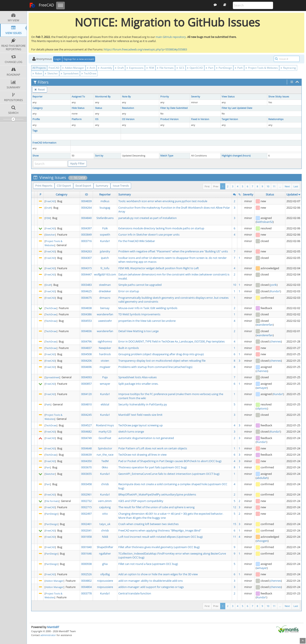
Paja (105, 377)
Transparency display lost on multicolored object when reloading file (162, 361)
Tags (35, 131)
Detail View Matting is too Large (138, 331)
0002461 (86, 524)
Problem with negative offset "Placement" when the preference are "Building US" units (173, 251)
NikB (105, 537)
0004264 (86, 208)
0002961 (86, 494)
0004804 (86, 587)
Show (36, 156)
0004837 (86, 348)
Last (296, 186)
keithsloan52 (265, 222)
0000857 (86, 384)
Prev (216, 186)
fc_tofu (105, 268)
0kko (105, 467)
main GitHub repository (171, 37)
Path (239, 68)
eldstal (105, 404)
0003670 (86, 467)
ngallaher (105, 553)
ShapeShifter (105, 547)
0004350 (86, 461)
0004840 (86, 218)
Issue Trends (121, 186)
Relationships (276, 119)
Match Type (167, 156)
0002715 (86, 507)
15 (235, 524)
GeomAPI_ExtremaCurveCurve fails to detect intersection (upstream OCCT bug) (169, 474)
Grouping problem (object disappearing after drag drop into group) (161, 354)
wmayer (105, 384)
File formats (165, 68)
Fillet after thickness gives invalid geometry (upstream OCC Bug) (159, 547)
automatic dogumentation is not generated (146, 438)
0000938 (86, 564)
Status (99, 108)
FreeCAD (42, 5)
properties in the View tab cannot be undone (147, 321)
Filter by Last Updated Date (237, 108)
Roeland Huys (105, 425)
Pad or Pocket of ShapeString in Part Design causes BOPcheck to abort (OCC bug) (170, 461)
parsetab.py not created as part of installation (148, 218)
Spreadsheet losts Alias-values (138, 377)
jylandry (105, 251)
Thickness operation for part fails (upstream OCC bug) (153, 467)
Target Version (230, 119)
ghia (105, 564)
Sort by (99, 156)
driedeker (105, 291)
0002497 (86, 514)
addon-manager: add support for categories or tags (151, 587)
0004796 (86, 341)
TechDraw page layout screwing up (141, 425)
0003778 (86, 593)
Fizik (105, 228)
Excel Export (83, 186)
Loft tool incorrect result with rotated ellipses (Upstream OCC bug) (161, 537)
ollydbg (105, 574)
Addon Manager (73, 68)
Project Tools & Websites (262, 68)
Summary (102, 186)
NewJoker (105, 348)
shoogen (262, 541)
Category (38, 108)
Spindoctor (105, 448)
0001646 (86, 553)
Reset (40, 89)
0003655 (86, 474)
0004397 (86, 228)
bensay (105, 308)
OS (97, 119)
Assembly (105, 68)
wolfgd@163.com (105, 274)
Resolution (128, 108)
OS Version (128, 119)
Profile (36, 119)
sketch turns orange (131, 431)
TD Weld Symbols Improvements (139, 314)
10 (268, 186)
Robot (37, 73)
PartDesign (224, 68)
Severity (196, 97)
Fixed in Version (200, 119)
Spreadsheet (70, 73)
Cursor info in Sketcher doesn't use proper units (149, 234)
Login (58, 59)
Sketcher (51, 73)
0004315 (86, 268)
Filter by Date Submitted (174, 108)
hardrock (105, 354)
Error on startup (129, 291)
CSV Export (64, 186)
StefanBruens (105, 218)
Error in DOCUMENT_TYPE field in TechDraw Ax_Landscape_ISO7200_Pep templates (172, 341)
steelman (105, 285)
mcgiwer (105, 367)
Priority (165, 97)
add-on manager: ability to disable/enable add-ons (151, 581)
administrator (48, 635)
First (207, 186)
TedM (105, 461)
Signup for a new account (79, 59)
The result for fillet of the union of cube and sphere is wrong (156, 507)
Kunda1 (105, 241)
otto (105, 514)
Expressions (135, 68)
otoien (105, 361)
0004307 (86, 258)
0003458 (86, 484)
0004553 (86, 321)
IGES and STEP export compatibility (141, 501)
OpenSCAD (195, 68)
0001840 (86, 547)
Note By (126, 97)
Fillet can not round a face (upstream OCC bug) (148, 564)
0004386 (86, 314)
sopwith (105, 234)
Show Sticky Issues (279, 97)
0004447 (86, 274)
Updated (292, 194)
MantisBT (53, 627)
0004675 (86, 298)
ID (86, 194)
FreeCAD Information (44, 143)
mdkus (105, 201)
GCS (180, 68)
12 (235, 507)
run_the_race (105, 455)
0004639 (86, 455)
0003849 (86, 234)
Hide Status (78, 108)
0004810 (86, 404)
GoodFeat (105, 438)
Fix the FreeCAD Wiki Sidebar (137, 241)
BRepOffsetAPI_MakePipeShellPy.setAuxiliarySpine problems (157, 494)
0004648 (86, 448)
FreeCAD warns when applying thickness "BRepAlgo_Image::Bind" (160, 530)
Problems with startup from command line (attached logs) (155, 367)
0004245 (86, 415)
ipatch (105, 258)
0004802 (86, 581)
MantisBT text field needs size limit (140, 415)
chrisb (105, 484)
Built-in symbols (129, 348)
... (280, 186)
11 (274, 186)
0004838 (86, 308)
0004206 (86, 361)
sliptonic (262, 408)
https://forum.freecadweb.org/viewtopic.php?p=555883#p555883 (145, 49)
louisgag (105, 208)
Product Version (169, 119)
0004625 (86, 291)
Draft (119, 68)
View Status (228, 97)
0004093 (86, 377)
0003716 (86, 241)
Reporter (38, 97)
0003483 (86, 285)
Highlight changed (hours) (236, 156)
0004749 (86, 438)
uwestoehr (105, 321)
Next (287, 186)
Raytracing (288, 68)
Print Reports (44, 186)
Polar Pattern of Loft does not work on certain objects (153, 448)
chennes (276, 341)
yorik (274, 285)
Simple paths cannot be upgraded (140, 285)
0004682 (86, 431)
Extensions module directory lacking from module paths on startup (161, 228)
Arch (91, 68)
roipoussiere (105, 581)
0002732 (86, 501)
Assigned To (78, 97)
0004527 (86, 425)
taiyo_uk (105, 524)
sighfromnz (105, 341)
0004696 (86, 367)
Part (209, 68)
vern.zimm (105, 501)
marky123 (105, 431)
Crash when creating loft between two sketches (148, 524)
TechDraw (89, 73)
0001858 (86, 537)
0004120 (86, 394)
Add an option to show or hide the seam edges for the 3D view (158, 574)
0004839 (86, 201)
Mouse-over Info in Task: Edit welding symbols (148, 308)
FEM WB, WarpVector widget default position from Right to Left (159, 268)
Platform (77, 119)
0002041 (86, 530)
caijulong (105, 507)
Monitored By (103, 97)
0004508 (86, 354)
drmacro (105, 298)
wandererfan (105, 314)
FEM (150, 68)
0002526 (86, 574)
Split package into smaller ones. (138, 384)
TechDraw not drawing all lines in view (142, 455)
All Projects (39, 68)
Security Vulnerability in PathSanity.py (143, 404)
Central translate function (135, 593)
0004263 (86, 251)
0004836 (86, 331)
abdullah (262, 478)
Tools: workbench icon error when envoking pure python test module (163, 201)
